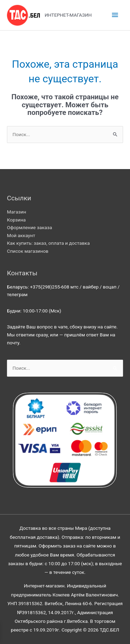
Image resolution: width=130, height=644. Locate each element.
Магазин (16, 212)
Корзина (16, 220)
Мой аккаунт (21, 235)
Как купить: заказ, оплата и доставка (48, 243)
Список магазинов (28, 251)
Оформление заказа (29, 227)
